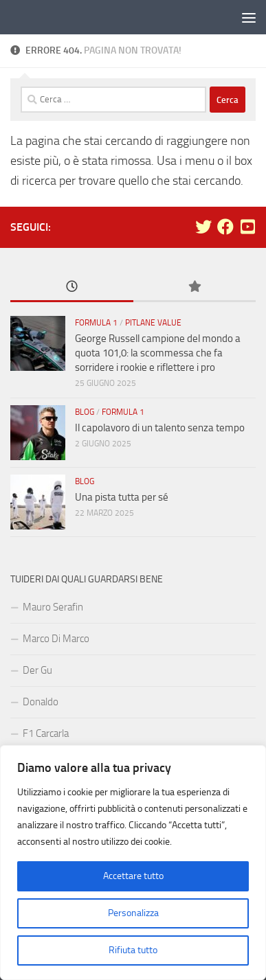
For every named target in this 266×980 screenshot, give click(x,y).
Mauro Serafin (53, 607)
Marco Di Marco (56, 639)
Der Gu (37, 670)
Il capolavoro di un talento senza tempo (160, 428)
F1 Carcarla (46, 733)
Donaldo (41, 702)
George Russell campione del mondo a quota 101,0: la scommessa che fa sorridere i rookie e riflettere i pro (158, 353)
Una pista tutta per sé (122, 497)
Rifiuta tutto (133, 950)
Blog (85, 412)
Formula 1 (96, 323)
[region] (133, 863)
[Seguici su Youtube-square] (247, 227)
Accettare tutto (133, 876)
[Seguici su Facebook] (225, 227)
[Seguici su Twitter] (203, 227)
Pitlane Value (153, 323)
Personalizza (133, 913)
